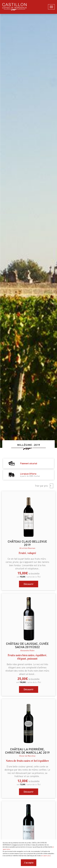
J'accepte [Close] (29, 863)
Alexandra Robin (27, 650)
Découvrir (29, 584)
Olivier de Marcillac (27, 756)
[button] (52, 486)
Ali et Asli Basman (27, 548)
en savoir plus (46, 856)
